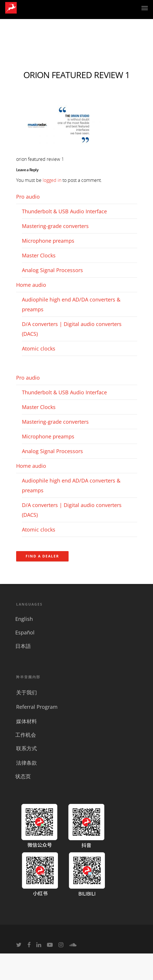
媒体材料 (27, 721)
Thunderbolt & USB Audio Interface (64, 211)
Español (25, 632)
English (24, 619)
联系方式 (27, 748)
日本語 (23, 646)
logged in (52, 180)
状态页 (23, 776)
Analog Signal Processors (52, 270)
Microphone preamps (48, 241)
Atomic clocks (39, 348)
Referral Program (37, 707)
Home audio (31, 285)
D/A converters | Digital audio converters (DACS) (72, 329)
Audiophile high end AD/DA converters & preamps (71, 304)
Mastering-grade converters (55, 226)
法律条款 (27, 763)
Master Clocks (39, 255)
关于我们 (27, 692)
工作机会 (26, 735)
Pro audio (28, 197)
